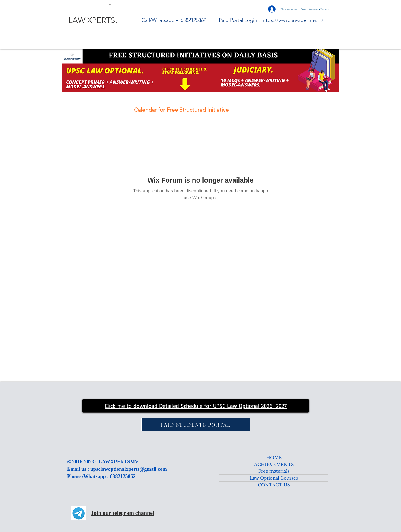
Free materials (274, 471)
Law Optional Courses (274, 478)
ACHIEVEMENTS (274, 464)
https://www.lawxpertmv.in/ (292, 20)
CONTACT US (274, 485)
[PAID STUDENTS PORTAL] (196, 424)
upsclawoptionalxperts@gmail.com (129, 469)
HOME (274, 458)
